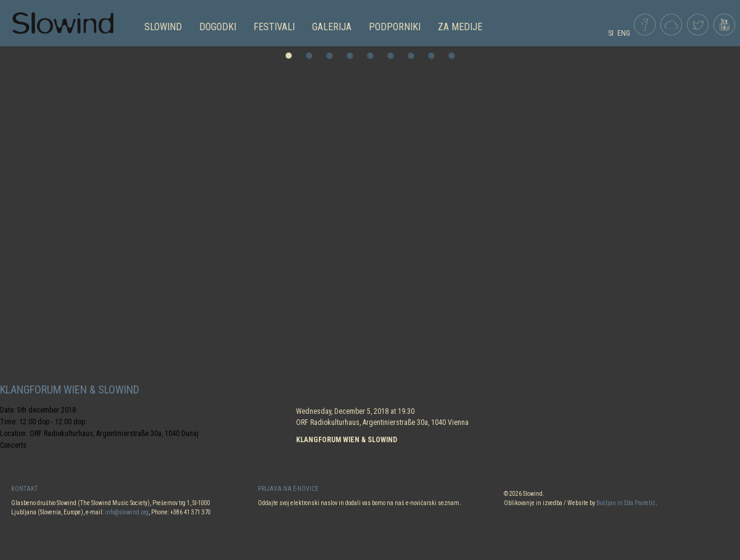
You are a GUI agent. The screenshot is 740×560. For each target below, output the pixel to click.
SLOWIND (163, 27)
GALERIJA (332, 27)
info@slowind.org (127, 512)
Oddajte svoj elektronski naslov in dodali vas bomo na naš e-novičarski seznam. (360, 503)
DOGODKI (218, 27)
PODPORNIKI (395, 27)
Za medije (460, 27)
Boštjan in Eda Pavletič (626, 503)
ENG (624, 33)
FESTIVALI (274, 27)
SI (611, 33)
